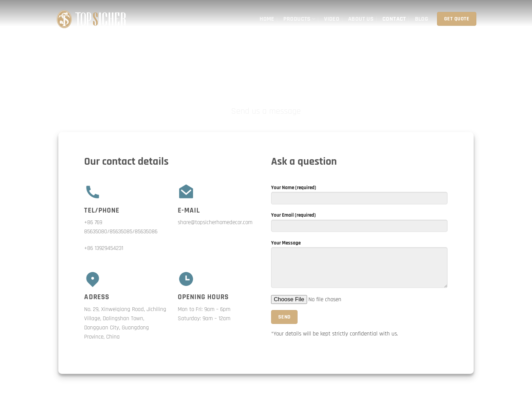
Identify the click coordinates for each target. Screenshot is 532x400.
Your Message (359, 266)
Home (267, 19)
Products (299, 19)
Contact (394, 19)
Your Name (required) (359, 197)
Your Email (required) (359, 224)
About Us (361, 19)
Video (332, 19)
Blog (422, 19)
